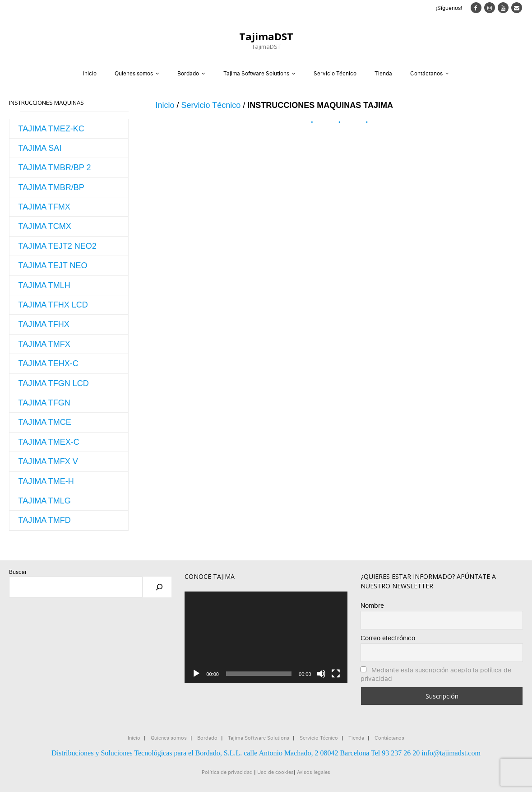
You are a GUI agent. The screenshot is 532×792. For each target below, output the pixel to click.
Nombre (372, 605)
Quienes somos (134, 73)
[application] (266, 637)
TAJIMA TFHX (44, 324)
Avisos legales (314, 772)
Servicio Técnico (335, 73)
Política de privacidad (227, 772)
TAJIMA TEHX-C (49, 363)
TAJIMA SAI (40, 148)
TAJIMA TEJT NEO (53, 266)
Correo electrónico (388, 638)
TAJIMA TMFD (45, 520)
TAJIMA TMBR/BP (51, 187)
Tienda (383, 73)
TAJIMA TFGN (44, 403)
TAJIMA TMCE (45, 422)
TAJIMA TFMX (44, 207)
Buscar (18, 572)
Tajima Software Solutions (256, 73)
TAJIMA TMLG (45, 501)
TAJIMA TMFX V (48, 461)
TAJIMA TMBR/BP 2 (55, 168)
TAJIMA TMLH (44, 285)
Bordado (188, 73)
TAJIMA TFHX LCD (53, 305)
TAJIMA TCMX (45, 226)
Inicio (90, 73)
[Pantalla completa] (336, 674)
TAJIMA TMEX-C (49, 442)
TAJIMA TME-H (46, 481)
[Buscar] (159, 587)
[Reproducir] (196, 674)
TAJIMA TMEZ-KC (51, 129)
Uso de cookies (275, 772)
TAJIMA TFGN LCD (54, 383)
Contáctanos (426, 73)
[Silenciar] (321, 674)
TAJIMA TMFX (44, 344)
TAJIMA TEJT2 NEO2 (58, 246)
